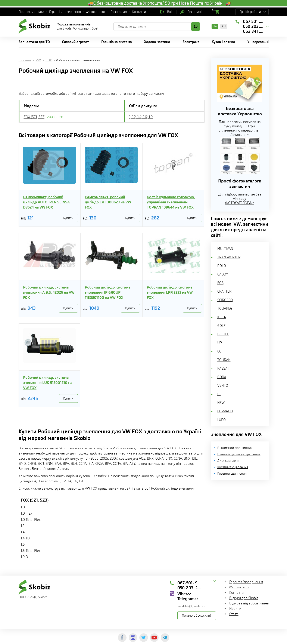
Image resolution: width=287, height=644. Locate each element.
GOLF (221, 326)
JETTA (222, 317)
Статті (234, 614)
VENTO (223, 386)
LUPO (222, 420)
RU (224, 26)
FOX (49, 60)
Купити (68, 218)
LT (219, 394)
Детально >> (240, 135)
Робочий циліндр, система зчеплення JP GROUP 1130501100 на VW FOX (108, 292)
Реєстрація (195, 12)
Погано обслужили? (197, 616)
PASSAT (223, 368)
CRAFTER (224, 291)
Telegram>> (188, 599)
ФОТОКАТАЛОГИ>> (240, 203)
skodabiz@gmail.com (191, 606)
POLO (222, 266)
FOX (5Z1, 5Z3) (35, 117)
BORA (222, 377)
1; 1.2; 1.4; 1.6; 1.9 (141, 117)
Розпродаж (119, 12)
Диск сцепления (229, 461)
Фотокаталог (96, 12)
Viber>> (184, 594)
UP (220, 343)
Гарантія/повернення (65, 12)
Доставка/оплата (31, 12)
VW (38, 60)
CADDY (223, 274)
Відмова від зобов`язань (249, 603)
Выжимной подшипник (235, 448)
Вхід (170, 12)
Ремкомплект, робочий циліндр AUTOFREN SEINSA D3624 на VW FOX (46, 202)
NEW (221, 403)
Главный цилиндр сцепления (239, 454)
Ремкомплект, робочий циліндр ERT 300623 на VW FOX (108, 202)
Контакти (139, 12)
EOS (220, 283)
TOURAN (224, 360)
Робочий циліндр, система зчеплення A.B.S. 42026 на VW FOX (49, 292)
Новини (235, 609)
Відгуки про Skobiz (244, 598)
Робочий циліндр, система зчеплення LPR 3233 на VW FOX (170, 292)
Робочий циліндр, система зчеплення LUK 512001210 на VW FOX (48, 383)
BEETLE (223, 334)
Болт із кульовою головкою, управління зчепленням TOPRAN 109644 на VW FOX (171, 202)
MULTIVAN (225, 249)
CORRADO (225, 411)
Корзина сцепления (232, 474)
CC (219, 351)
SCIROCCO (225, 300)
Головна (25, 60)
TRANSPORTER (229, 257)
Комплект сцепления (233, 467)
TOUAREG (225, 309)
